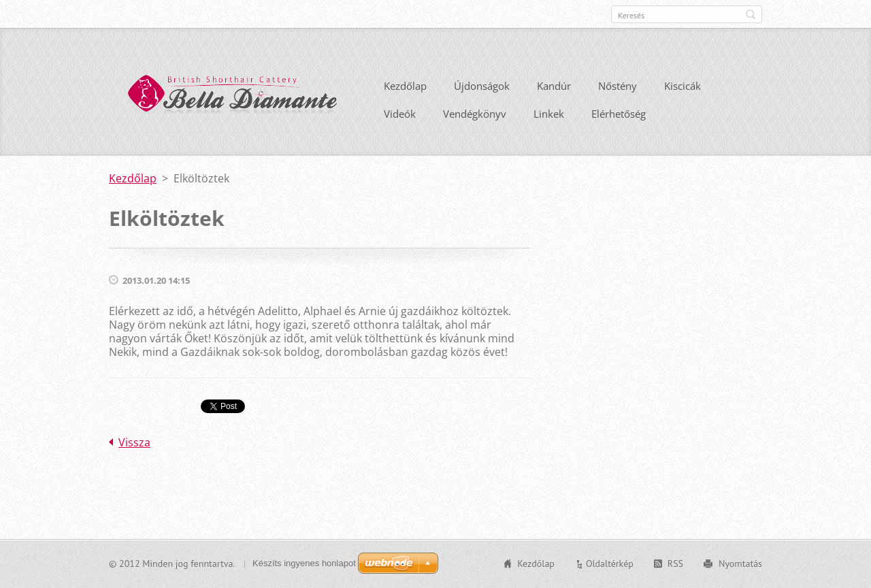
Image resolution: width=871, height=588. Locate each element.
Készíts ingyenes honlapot (304, 563)
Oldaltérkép (610, 563)
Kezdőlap (405, 86)
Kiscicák (683, 86)
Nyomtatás (740, 563)
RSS (675, 563)
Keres (751, 14)
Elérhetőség (619, 114)
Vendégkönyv (475, 114)
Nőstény (618, 86)
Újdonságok (482, 86)
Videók (400, 114)
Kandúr (554, 86)
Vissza (134, 442)
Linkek (549, 114)
